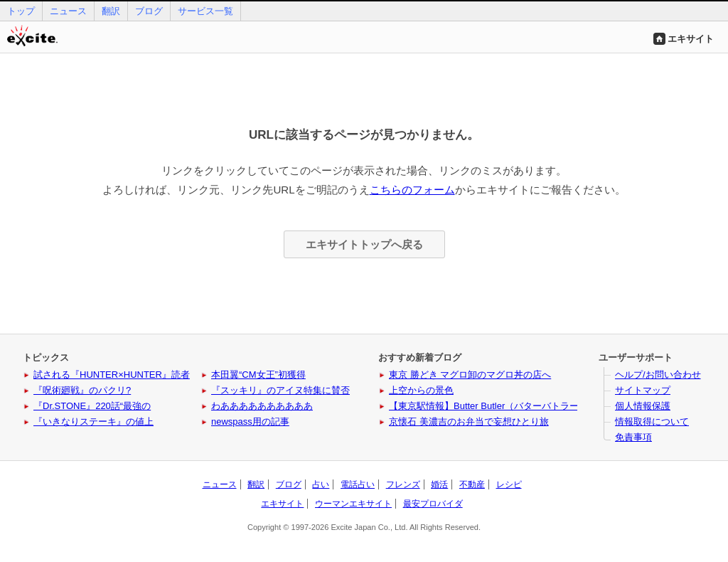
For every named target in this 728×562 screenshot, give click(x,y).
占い (321, 484)
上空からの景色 (421, 390)
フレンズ (403, 484)
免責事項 (633, 437)
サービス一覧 (205, 11)
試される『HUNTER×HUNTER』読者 (112, 375)
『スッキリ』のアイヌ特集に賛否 (280, 390)
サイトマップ (643, 390)
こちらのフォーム (412, 190)
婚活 (439, 484)
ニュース (68, 11)
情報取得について (652, 421)
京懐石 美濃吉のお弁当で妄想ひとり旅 (469, 421)
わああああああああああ (262, 406)
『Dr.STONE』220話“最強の (92, 406)
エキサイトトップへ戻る (364, 244)
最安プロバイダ (433, 504)
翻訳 (111, 11)
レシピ (509, 484)
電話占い (358, 484)
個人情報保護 (643, 406)
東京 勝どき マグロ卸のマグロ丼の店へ (470, 375)
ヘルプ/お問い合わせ (658, 375)
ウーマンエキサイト (353, 504)
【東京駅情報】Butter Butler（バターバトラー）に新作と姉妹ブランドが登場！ (553, 406)
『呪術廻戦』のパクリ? (82, 390)
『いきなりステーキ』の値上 (93, 421)
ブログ (149, 11)
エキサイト (691, 39)
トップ (21, 11)
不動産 (472, 484)
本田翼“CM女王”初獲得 (258, 375)
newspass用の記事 (250, 421)
